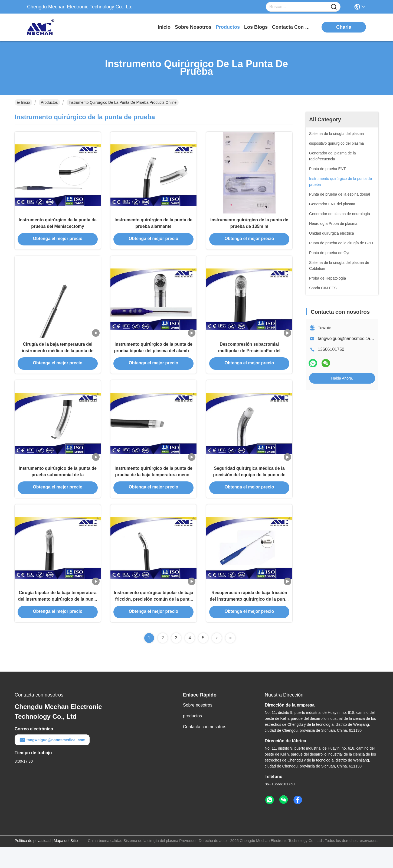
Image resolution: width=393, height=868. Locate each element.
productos (228, 27)
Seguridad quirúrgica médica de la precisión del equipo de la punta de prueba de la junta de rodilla (249, 490)
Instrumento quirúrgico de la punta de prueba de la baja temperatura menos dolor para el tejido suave (153, 490)
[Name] (334, 7)
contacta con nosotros (292, 27)
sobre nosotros (193, 27)
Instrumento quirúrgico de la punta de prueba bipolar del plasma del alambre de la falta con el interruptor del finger (153, 360)
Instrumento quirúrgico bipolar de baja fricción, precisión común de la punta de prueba (153, 619)
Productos (49, 102)
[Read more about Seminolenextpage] (217, 659)
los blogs (256, 27)
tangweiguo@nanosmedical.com (349, 339)
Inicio (164, 27)
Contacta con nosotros (205, 748)
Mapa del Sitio (66, 861)
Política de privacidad (33, 861)
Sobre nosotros (198, 726)
